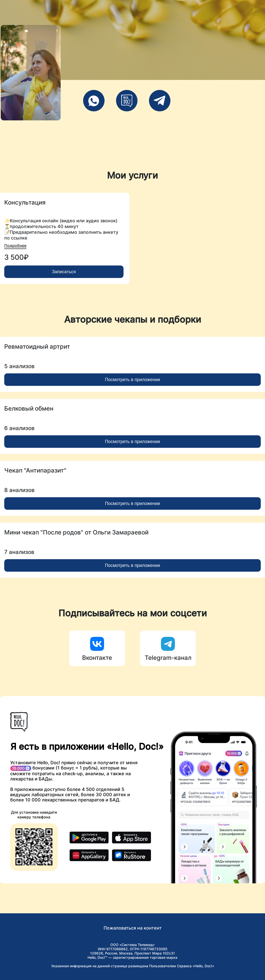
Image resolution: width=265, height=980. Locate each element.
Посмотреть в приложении (132, 380)
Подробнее (15, 245)
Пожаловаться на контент (133, 928)
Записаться (64, 272)
